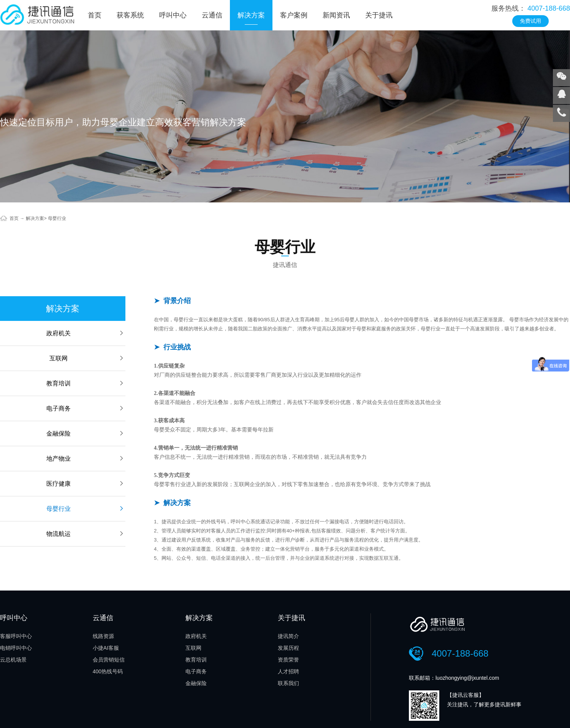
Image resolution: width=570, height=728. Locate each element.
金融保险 (86, 433)
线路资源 (103, 636)
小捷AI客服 (106, 648)
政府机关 (86, 333)
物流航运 (86, 534)
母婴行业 (57, 218)
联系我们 (288, 683)
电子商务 (86, 408)
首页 (95, 15)
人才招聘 (288, 671)
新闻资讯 (336, 15)
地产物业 (86, 459)
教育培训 (86, 383)
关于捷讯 (379, 15)
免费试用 (530, 21)
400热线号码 (108, 671)
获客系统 (130, 15)
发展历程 (288, 648)
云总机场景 (13, 660)
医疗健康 (86, 484)
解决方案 (251, 15)
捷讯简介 (288, 636)
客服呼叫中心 (16, 636)
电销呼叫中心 (16, 648)
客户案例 (294, 15)
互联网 (87, 358)
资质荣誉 (288, 660)
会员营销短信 (109, 660)
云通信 (212, 15)
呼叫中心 (173, 15)
